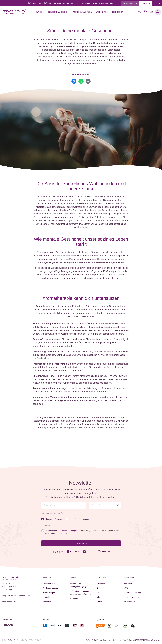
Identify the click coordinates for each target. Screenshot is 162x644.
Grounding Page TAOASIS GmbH (29, 640)
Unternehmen (102, 584)
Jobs (98, 597)
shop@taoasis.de (9, 602)
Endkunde (146, 3)
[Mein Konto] (152, 11)
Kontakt (100, 588)
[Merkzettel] (146, 11)
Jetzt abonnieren (81, 543)
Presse (99, 601)
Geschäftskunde (130, 3)
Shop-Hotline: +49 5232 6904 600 (16, 596)
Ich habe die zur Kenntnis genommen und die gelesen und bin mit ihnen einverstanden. (82, 532)
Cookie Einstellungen (132, 597)
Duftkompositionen (50, 588)
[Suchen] (139, 11)
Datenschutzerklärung (132, 593)
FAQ (99, 593)
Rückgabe (74, 599)
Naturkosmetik (49, 584)
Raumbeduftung (49, 601)
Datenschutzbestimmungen (66, 531)
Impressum (128, 584)
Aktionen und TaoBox (54, 519)
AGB (107, 531)
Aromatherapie (49, 593)
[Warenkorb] (158, 12)
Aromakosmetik (49, 597)
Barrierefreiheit (130, 601)
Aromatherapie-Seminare (80, 519)
